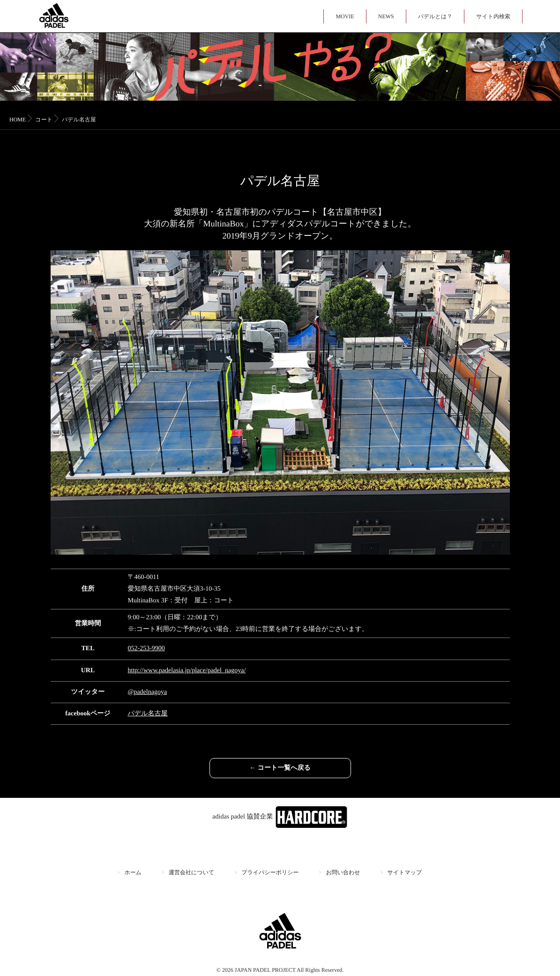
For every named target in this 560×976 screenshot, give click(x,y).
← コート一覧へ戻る (280, 768)
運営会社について (191, 872)
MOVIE (345, 16)
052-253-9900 (146, 649)
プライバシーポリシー (270, 872)
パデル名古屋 (148, 714)
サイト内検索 (493, 16)
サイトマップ (405, 872)
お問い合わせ (343, 872)
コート (44, 120)
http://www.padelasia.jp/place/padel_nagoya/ (187, 671)
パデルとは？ (435, 16)
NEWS (386, 16)
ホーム (133, 872)
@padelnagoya (148, 692)
